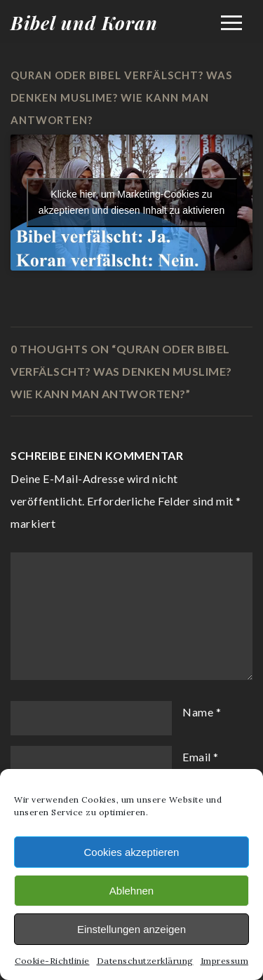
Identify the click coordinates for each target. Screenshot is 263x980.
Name (198, 712)
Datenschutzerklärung (145, 961)
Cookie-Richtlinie (52, 961)
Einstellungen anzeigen (131, 929)
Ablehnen (131, 891)
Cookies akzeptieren (132, 852)
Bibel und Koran (84, 23)
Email (197, 757)
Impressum (225, 961)
